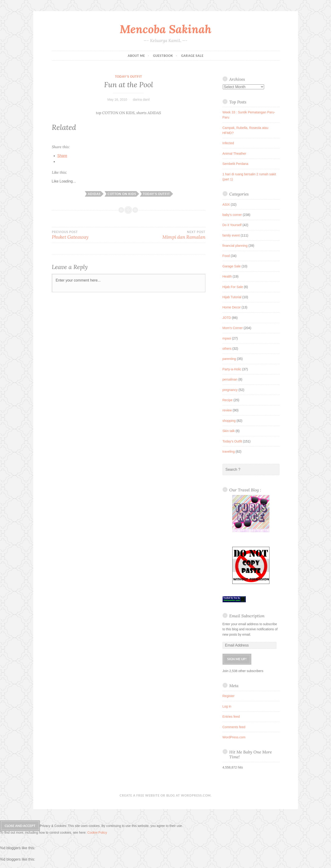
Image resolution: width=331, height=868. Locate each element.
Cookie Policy (97, 833)
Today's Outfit (129, 77)
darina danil (141, 99)
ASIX (226, 205)
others (227, 349)
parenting (229, 359)
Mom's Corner (233, 328)
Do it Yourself (232, 225)
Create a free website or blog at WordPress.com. (166, 795)
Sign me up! (237, 659)
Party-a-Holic (232, 369)
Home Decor (232, 307)
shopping (229, 421)
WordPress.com (234, 737)
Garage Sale (192, 56)
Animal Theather (234, 154)
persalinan (230, 379)
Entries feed (231, 717)
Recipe (228, 400)
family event (231, 235)
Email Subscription (247, 616)
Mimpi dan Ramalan (167, 235)
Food (226, 256)
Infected (228, 143)
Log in (227, 706)
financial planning (235, 246)
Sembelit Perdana (235, 164)
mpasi (227, 338)
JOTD (227, 318)
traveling (229, 452)
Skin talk (229, 431)
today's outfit (156, 194)
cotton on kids (122, 194)
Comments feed (234, 727)
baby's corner (232, 215)
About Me (136, 56)
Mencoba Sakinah (165, 29)
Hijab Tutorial (232, 297)
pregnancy (230, 390)
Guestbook (163, 56)
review (227, 410)
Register (229, 696)
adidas (94, 194)
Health (227, 276)
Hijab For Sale (233, 287)
